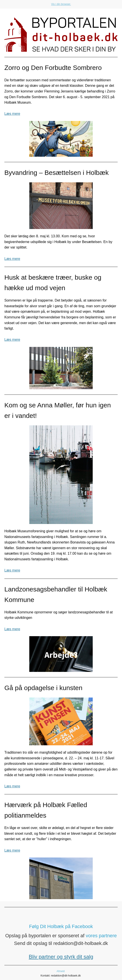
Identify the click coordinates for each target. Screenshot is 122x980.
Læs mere (12, 114)
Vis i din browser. (61, 4)
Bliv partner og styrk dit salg (61, 957)
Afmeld (61, 971)
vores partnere (101, 936)
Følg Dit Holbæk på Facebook (61, 926)
